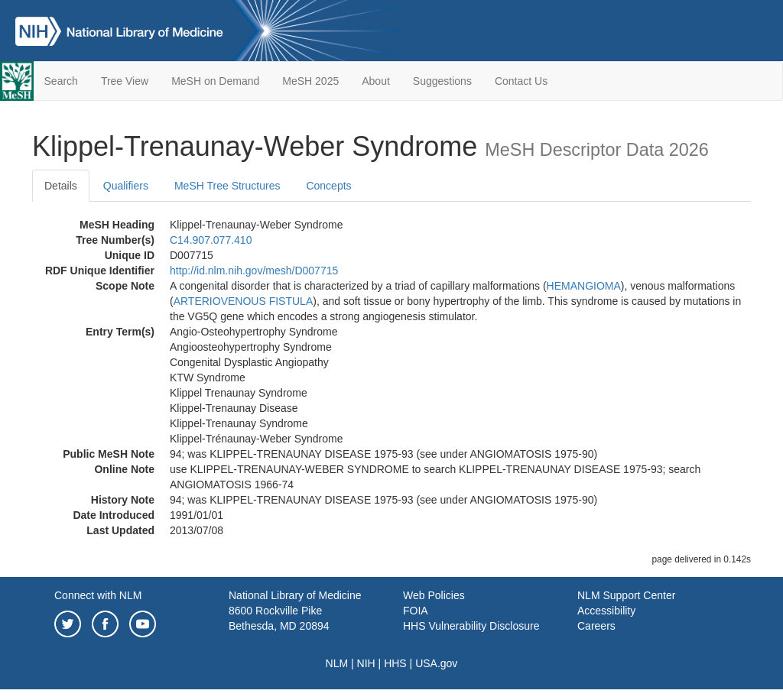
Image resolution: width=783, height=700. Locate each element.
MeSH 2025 (310, 81)
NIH (366, 663)
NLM (337, 663)
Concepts (328, 186)
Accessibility (606, 611)
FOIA (416, 611)
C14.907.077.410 (211, 240)
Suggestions (442, 81)
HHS (395, 663)
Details (61, 186)
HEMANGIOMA (584, 286)
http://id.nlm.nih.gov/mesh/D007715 (254, 271)
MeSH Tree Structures (227, 186)
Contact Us (521, 81)
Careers (596, 626)
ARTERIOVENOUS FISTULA (244, 301)
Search (61, 81)
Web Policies (434, 595)
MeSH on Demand (215, 81)
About (376, 81)
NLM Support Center (626, 595)
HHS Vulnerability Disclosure (471, 626)
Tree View (125, 81)
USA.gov (436, 663)
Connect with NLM (98, 595)
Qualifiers (126, 186)
